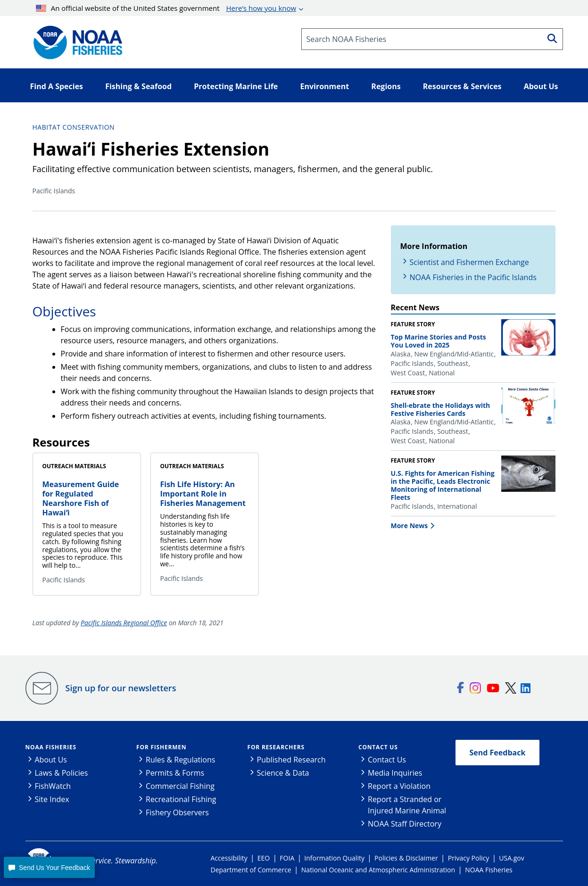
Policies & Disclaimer (406, 858)
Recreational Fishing (181, 799)
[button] (49, 867)
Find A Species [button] (57, 86)
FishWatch (53, 786)
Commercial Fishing (180, 786)
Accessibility (229, 858)
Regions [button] (386, 86)
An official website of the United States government (166, 8)
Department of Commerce (251, 870)
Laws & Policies (62, 773)
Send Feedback (498, 753)
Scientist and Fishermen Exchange (469, 262)
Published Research (291, 760)
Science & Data (283, 773)
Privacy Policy (468, 858)
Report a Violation (399, 786)
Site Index (52, 799)
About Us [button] (541, 86)
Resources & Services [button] (462, 86)
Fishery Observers (177, 812)
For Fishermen (161, 747)
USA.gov (511, 858)
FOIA (287, 858)
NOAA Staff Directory (405, 824)
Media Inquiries (395, 773)
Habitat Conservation (74, 127)
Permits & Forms (175, 773)
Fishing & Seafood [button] (138, 86)
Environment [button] (324, 86)
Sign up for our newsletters (121, 688)
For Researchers (276, 747)
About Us (51, 760)
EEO (264, 858)
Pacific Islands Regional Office (124, 623)
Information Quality (334, 858)
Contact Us (378, 747)
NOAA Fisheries (51, 747)
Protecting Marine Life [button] (236, 86)
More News (410, 526)
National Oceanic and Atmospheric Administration (378, 870)
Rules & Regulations (180, 760)
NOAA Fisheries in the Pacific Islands (473, 277)
